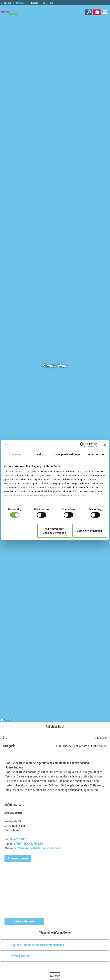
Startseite (20, 3)
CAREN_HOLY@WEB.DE (29, 844)
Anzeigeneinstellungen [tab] (67, 454)
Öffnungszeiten (20, 956)
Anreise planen (18, 858)
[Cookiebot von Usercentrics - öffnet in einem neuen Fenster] (82, 445)
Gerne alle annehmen (89, 531)
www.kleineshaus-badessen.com (39, 848)
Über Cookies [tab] (96, 454)
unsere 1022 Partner (27, 471)
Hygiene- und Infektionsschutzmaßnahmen (37, 945)
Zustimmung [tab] (14, 454)
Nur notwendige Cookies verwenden (54, 531)
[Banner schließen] (105, 445)
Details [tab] (39, 454)
